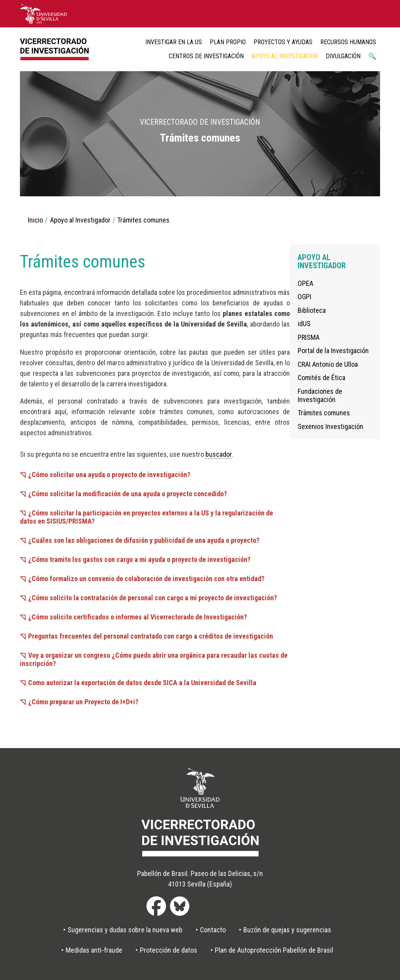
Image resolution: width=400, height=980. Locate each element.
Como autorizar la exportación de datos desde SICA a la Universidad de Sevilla (142, 683)
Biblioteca (312, 310)
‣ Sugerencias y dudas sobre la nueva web (123, 930)
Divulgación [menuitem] (343, 56)
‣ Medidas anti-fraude (92, 950)
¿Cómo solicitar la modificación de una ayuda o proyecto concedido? (128, 494)
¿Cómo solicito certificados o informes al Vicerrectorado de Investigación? (137, 617)
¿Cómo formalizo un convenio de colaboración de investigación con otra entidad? (146, 579)
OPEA (305, 283)
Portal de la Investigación (333, 351)
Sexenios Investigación (330, 426)
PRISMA (309, 337)
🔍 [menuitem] (372, 56)
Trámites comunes (324, 413)
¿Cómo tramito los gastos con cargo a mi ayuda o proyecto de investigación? (139, 559)
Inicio (35, 220)
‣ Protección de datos (166, 950)
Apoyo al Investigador (80, 220)
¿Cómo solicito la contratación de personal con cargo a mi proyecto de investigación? (153, 598)
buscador (219, 454)
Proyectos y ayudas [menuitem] (283, 42)
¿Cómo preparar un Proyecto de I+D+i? (83, 702)
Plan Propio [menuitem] (228, 42)
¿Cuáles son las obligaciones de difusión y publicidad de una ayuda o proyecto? (144, 540)
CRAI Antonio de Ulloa (328, 364)
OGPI (304, 297)
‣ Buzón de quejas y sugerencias (285, 930)
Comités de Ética (321, 378)
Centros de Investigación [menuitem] (206, 56)
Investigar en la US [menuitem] (174, 42)
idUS (304, 324)
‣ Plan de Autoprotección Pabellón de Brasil (272, 950)
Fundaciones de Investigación (320, 395)
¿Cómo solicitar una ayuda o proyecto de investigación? (109, 475)
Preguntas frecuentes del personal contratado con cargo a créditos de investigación (151, 636)
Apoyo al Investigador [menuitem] (285, 56)
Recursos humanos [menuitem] (348, 42)
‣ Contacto (211, 930)
